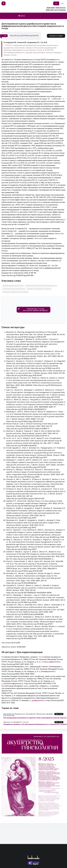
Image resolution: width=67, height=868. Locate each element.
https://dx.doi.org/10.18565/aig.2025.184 (24, 36)
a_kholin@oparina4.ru (47, 671)
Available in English (56, 36)
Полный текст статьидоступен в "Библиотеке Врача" (32, 310)
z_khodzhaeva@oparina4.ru (12, 684)
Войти (22, 16)
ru (56, 3)
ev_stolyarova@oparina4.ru (50, 662)
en (62, 3)
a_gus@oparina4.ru (37, 700)
